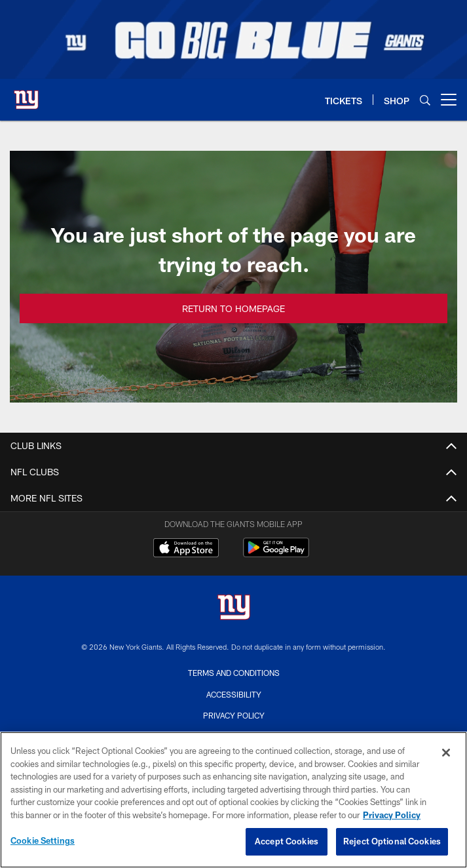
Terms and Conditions (234, 673)
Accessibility (234, 694)
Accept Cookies (287, 841)
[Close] (446, 753)
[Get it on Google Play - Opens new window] (276, 554)
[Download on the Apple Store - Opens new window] (186, 549)
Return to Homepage (233, 308)
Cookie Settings (43, 840)
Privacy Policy (234, 715)
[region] (233, 800)
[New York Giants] (234, 609)
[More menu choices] (449, 100)
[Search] (425, 100)
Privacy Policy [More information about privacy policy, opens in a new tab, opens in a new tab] (392, 815)
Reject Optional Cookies (392, 841)
